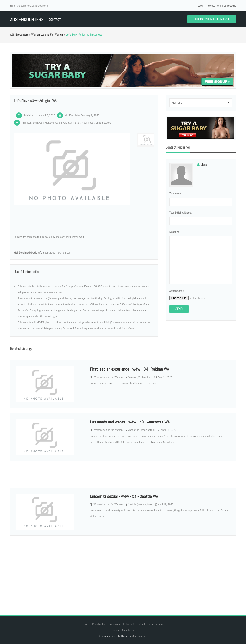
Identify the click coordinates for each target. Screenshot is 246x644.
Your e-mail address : (181, 213)
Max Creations (140, 636)
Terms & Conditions (123, 630)
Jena (204, 165)
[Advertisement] (123, 571)
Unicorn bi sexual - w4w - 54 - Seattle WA (124, 496)
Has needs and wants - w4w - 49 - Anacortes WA (130, 422)
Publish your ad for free (212, 19)
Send (179, 309)
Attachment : (176, 291)
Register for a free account (221, 6)
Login (201, 6)
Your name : (176, 193)
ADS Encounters (27, 20)
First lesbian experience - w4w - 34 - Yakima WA (129, 369)
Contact (55, 20)
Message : (175, 232)
